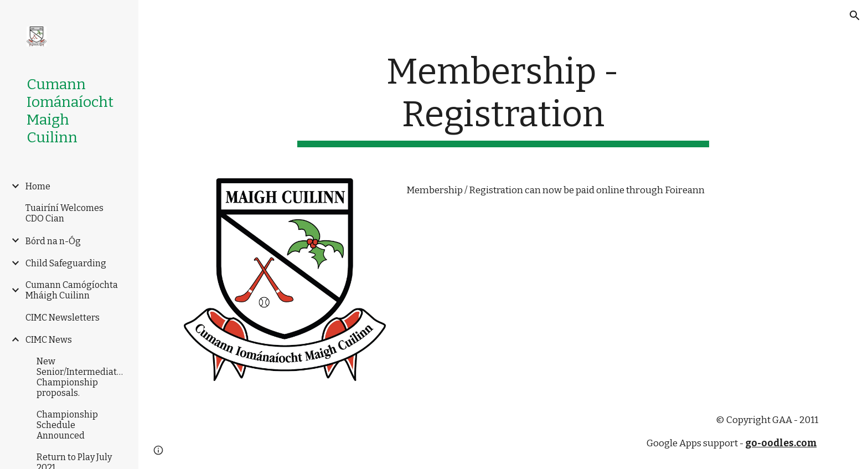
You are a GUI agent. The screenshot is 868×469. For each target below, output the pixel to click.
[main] (503, 99)
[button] (855, 16)
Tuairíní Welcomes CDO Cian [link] (64, 213)
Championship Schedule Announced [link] (67, 425)
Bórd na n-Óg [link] (53, 241)
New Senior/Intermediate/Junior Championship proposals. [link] (82, 377)
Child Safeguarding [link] (66, 263)
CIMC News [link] (49, 340)
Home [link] (38, 186)
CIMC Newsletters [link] (63, 318)
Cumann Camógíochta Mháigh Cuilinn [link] (72, 290)
